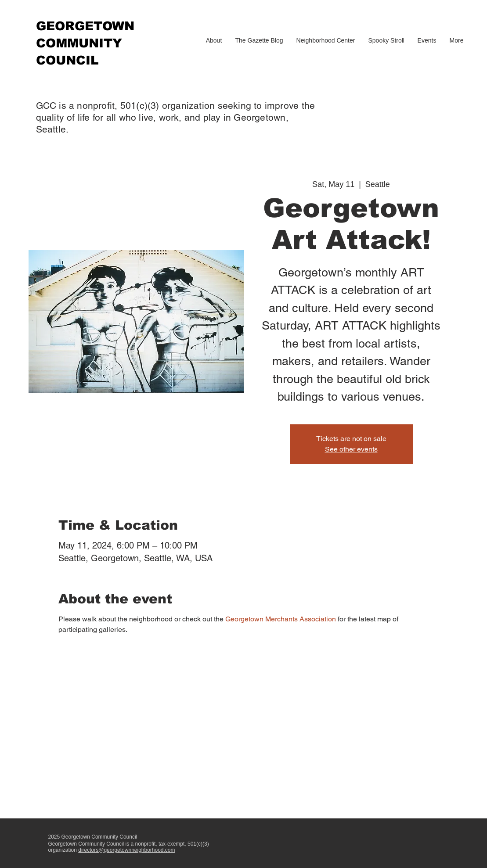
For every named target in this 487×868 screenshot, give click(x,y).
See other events (351, 449)
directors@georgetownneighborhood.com (126, 850)
